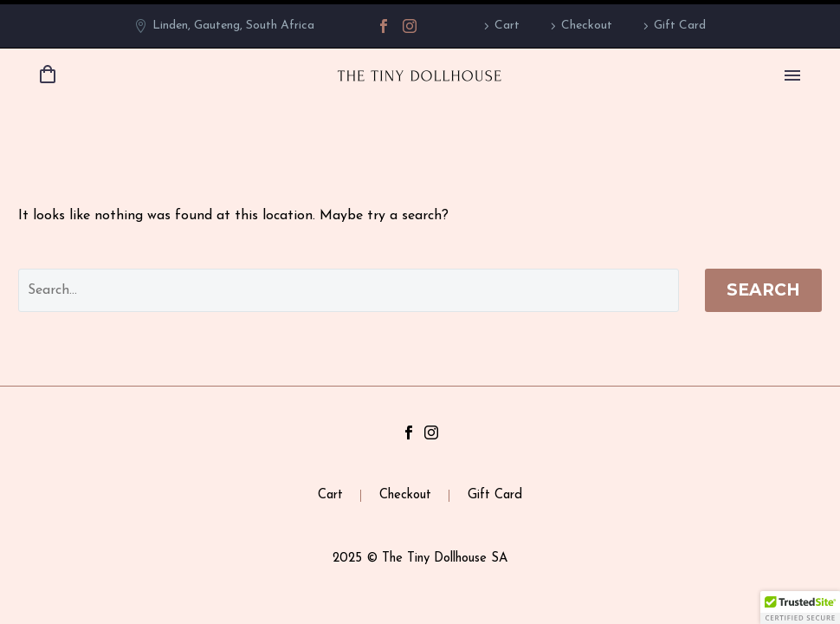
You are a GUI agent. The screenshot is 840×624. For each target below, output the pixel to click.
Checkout (587, 26)
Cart (507, 26)
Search (763, 290)
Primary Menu (792, 75)
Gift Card (680, 26)
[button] (800, 608)
